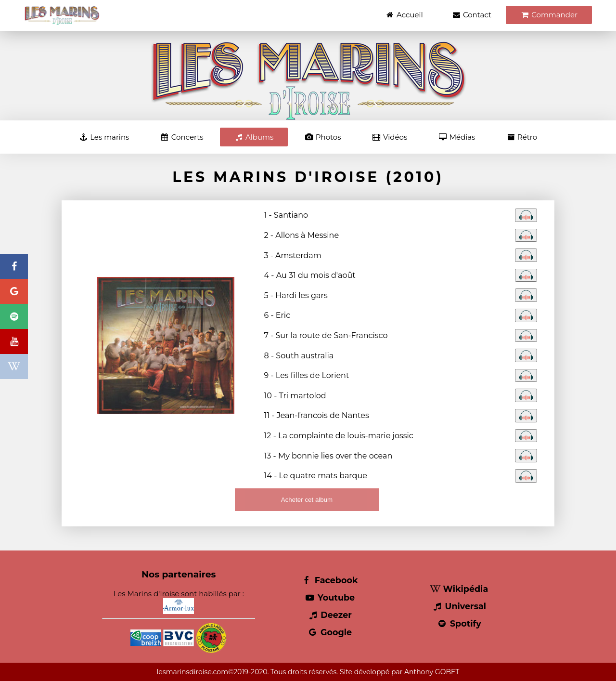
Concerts (182, 137)
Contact (472, 15)
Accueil (404, 15)
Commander (549, 15)
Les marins (104, 137)
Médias (456, 137)
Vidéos (390, 137)
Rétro (522, 137)
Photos (323, 137)
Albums (254, 137)
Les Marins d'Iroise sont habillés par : (179, 602)
